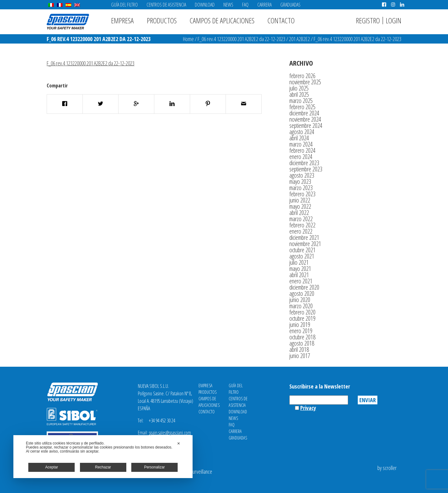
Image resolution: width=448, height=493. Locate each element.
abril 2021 (299, 275)
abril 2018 (299, 349)
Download (205, 5)
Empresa (122, 20)
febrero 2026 (302, 76)
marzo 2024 (301, 144)
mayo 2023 (300, 181)
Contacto (281, 20)
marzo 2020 (301, 306)
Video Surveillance (195, 472)
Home (188, 39)
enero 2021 (301, 281)
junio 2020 (300, 300)
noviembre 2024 (305, 119)
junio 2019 (300, 325)
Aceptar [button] (51, 467)
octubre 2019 (302, 318)
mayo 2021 (300, 269)
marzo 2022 (301, 219)
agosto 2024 (302, 132)
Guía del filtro (124, 5)
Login (394, 20)
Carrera (264, 5)
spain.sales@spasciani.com (170, 433)
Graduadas (290, 5)
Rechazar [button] (103, 467)
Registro (368, 20)
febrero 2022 (302, 225)
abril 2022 (299, 213)
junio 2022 (300, 200)
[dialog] (103, 457)
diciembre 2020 (304, 287)
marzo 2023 (301, 188)
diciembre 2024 (304, 113)
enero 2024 (301, 157)
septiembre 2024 (306, 126)
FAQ (245, 5)
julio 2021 (299, 262)
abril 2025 (299, 94)
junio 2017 (300, 356)
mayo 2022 (300, 206)
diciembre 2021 (304, 237)
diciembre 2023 (304, 163)
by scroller (387, 468)
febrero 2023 (302, 194)
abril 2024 (299, 138)
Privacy (308, 408)
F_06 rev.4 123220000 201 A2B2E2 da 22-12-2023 (241, 39)
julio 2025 (299, 88)
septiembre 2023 (306, 169)
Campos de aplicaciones (222, 20)
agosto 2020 (302, 293)
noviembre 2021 (305, 244)
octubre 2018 (302, 337)
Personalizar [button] (154, 467)
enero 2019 (301, 331)
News (228, 5)
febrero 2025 (302, 107)
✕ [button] (179, 444)
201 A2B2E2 (299, 39)
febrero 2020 (302, 312)
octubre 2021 (302, 250)
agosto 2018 (302, 343)
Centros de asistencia (166, 5)
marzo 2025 (301, 101)
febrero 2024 (302, 150)
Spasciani (68, 22)
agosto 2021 (302, 256)
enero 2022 (301, 231)
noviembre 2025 (305, 82)
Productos (162, 20)
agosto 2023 (302, 175)
